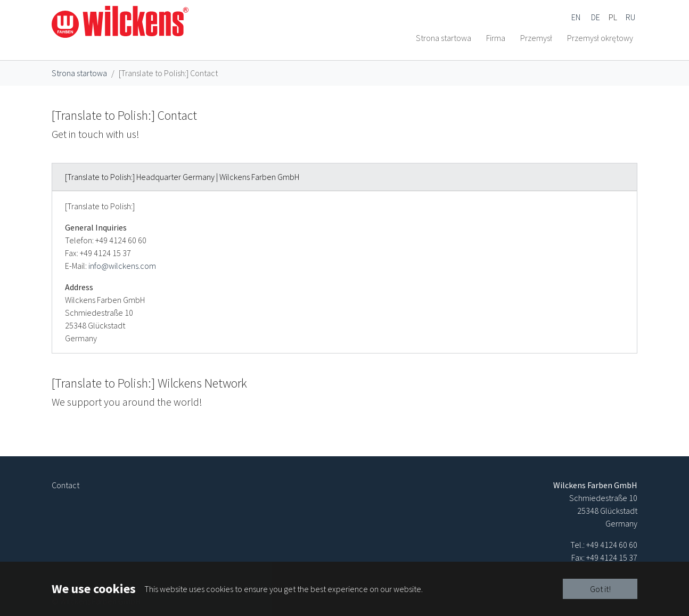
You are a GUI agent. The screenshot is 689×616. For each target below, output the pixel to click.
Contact (65, 485)
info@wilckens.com (122, 291)
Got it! (600, 589)
